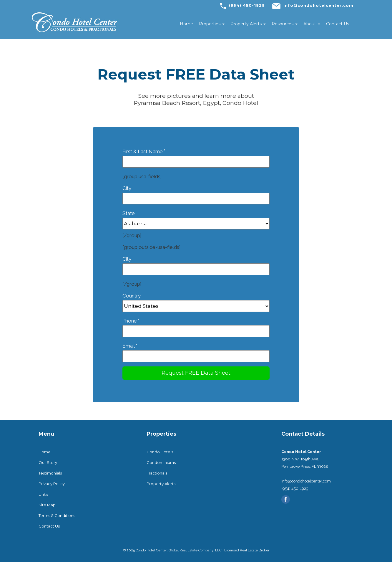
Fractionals (157, 473)
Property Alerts (248, 24)
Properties (212, 24)
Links (43, 494)
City (196, 193)
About (312, 24)
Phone (196, 326)
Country (196, 301)
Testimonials (50, 473)
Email (196, 351)
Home (186, 24)
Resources (285, 24)
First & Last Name (196, 156)
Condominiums (161, 462)
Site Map (47, 505)
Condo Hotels (160, 452)
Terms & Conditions (57, 515)
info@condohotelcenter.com (318, 5)
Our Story (48, 462)
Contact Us (338, 24)
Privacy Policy (52, 484)
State (196, 218)
